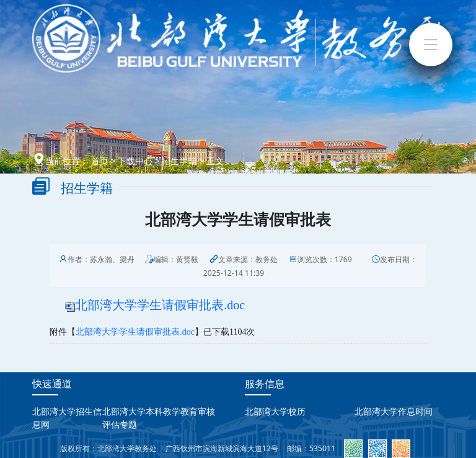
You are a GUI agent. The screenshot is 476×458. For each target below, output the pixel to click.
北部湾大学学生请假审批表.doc (160, 305)
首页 (100, 161)
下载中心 (135, 161)
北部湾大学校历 (275, 411)
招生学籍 (179, 161)
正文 (215, 161)
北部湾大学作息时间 (394, 411)
